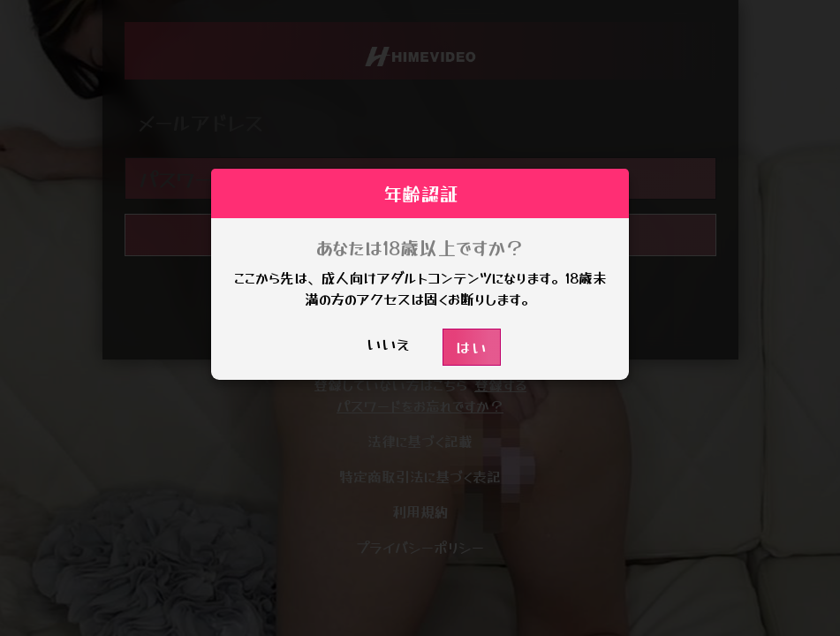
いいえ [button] (388, 343)
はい (472, 347)
